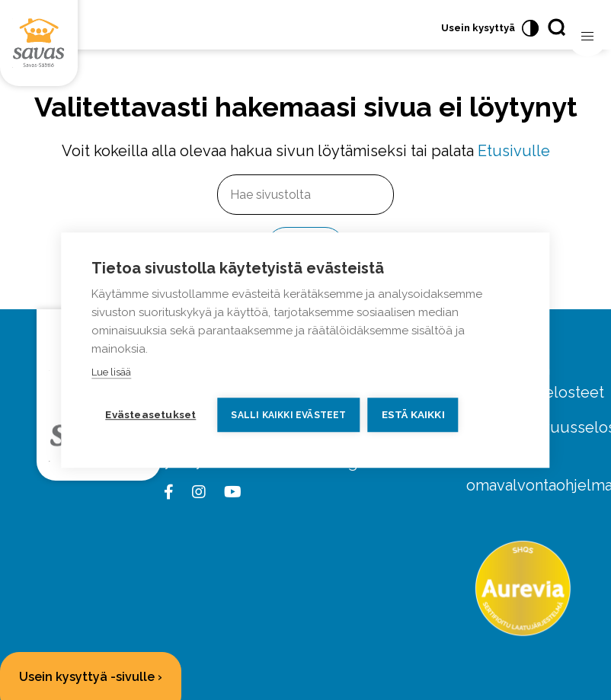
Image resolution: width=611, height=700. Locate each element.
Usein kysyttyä (478, 28)
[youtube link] (230, 492)
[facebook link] (172, 492)
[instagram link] (196, 492)
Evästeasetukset (150, 414)
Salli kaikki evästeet (288, 415)
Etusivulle (514, 151)
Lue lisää (111, 372)
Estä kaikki (413, 414)
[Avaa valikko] (587, 37)
